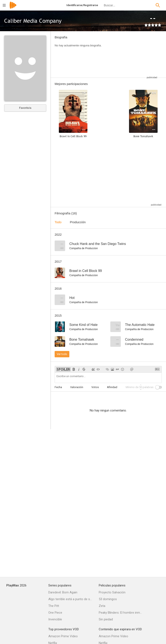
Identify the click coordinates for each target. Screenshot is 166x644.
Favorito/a (25, 108)
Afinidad (112, 387)
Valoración (77, 387)
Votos (95, 387)
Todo (58, 222)
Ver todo (62, 354)
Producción (78, 222)
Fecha (58, 387)
